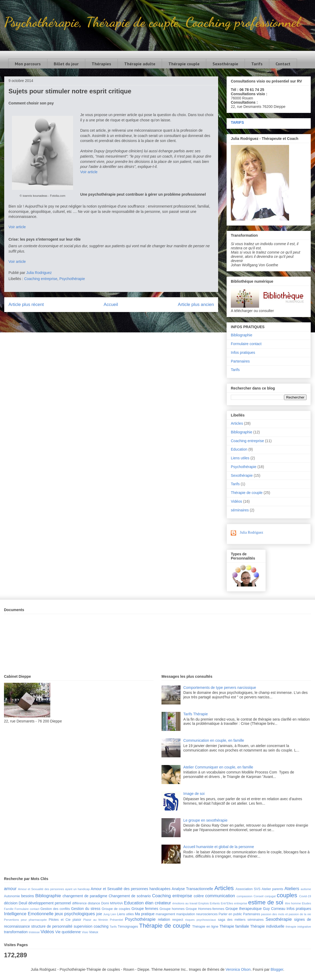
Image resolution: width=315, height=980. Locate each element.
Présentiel (116, 920)
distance (94, 903)
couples (287, 895)
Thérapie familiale (234, 926)
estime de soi (266, 902)
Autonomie (12, 896)
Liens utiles (240, 458)
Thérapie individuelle (267, 926)
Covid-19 (305, 896)
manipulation (185, 914)
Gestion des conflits (55, 909)
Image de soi (194, 794)
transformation (16, 932)
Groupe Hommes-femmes (205, 909)
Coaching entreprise (41, 279)
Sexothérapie (225, 64)
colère (199, 896)
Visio (85, 932)
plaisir (77, 920)
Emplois (204, 903)
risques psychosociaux (201, 920)
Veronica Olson (238, 969)
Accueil (111, 304)
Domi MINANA (112, 903)
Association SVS (248, 889)
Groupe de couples (116, 909)
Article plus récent (26, 304)
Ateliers (292, 889)
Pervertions (12, 920)
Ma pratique (145, 914)
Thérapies (101, 64)
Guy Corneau (274, 909)
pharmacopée (38, 920)
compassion (245, 896)
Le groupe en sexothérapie (206, 820)
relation (164, 919)
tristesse (34, 932)
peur (24, 920)
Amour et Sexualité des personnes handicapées (131, 889)
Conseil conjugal (265, 896)
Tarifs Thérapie (196, 714)
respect (177, 920)
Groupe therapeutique (244, 909)
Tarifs (257, 64)
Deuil (23, 903)
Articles (237, 423)
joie (99, 914)
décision (11, 903)
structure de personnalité (52, 926)
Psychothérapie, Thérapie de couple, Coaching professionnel (152, 22)
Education (239, 449)
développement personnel (50, 903)
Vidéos (237, 501)
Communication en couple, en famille (214, 740)
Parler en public (230, 914)
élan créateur (158, 903)
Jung (106, 914)
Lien (113, 914)
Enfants (215, 903)
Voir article (89, 172)
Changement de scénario (130, 896)
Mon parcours (28, 64)
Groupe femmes (145, 909)
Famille (9, 909)
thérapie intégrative (298, 927)
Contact (283, 64)
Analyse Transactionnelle (192, 889)
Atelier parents (272, 889)
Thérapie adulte (140, 64)
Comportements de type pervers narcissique (220, 688)
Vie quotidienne (68, 932)
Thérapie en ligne (205, 927)
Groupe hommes (172, 909)
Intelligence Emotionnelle (29, 914)
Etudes (306, 903)
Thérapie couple (184, 64)
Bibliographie (242, 335)
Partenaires (240, 361)
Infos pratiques (243, 352)
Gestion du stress (86, 909)
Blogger (277, 969)
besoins (28, 896)
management (165, 914)
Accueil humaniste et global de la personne (219, 847)
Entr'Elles (227, 903)
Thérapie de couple (247, 493)
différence (79, 903)
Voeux (94, 932)
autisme (306, 889)
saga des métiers (232, 920)
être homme (293, 903)
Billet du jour (66, 64)
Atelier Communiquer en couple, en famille (218, 767)
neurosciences (207, 914)
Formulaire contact (246, 344)
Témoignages (128, 927)
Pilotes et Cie (60, 920)
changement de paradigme (85, 896)
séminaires (240, 510)
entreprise (241, 903)
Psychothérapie (72, 279)
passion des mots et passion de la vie (286, 914)
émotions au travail (185, 903)
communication (220, 896)
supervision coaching (91, 926)
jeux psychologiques (75, 914)
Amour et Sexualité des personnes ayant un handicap (54, 889)
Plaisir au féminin (96, 920)
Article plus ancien (196, 304)
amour (10, 889)
